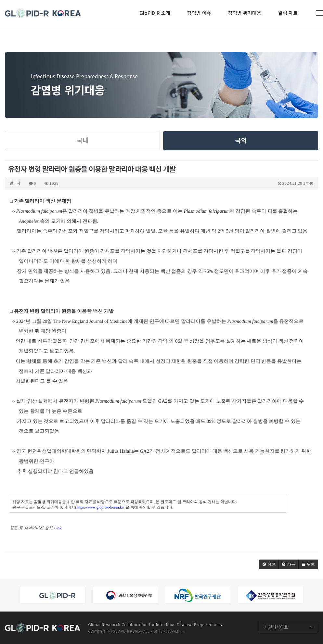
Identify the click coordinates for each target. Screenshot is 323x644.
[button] (269, 564)
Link (58, 528)
